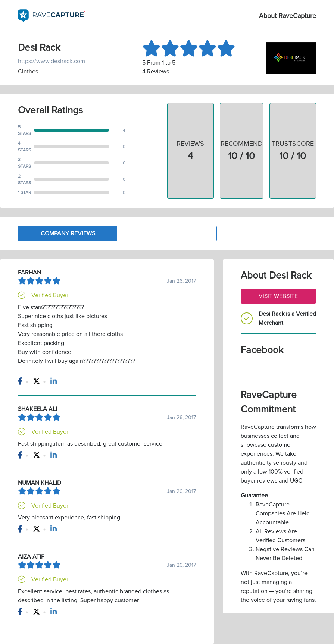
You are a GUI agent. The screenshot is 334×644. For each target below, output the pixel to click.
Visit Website (278, 296)
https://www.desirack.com (51, 61)
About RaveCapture (288, 16)
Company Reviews (68, 233)
